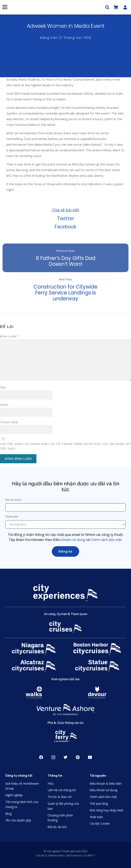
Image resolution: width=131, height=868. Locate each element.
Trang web (9, 422)
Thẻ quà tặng (99, 803)
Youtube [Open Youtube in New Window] (90, 757)
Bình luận (10, 336)
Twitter (66, 218)
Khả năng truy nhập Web (106, 810)
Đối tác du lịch (57, 827)
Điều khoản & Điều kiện (106, 783)
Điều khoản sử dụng (103, 790)
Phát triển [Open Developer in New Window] (96, 817)
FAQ (51, 783)
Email (5, 405)
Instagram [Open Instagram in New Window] (53, 757)
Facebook (65, 226)
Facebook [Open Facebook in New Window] (41, 757)
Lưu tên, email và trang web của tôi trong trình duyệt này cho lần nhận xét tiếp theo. (65, 446)
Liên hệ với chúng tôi (62, 790)
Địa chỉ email (13, 500)
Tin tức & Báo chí (59, 797)
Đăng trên (65, 38)
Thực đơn (5, 7)
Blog (8, 814)
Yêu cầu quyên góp (18, 820)
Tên (3, 387)
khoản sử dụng (73, 540)
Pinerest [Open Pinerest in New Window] (78, 757)
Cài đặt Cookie (100, 823)
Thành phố (12, 517)
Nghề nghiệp (14, 795)
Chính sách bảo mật (106, 540)
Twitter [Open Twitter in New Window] (65, 757)
